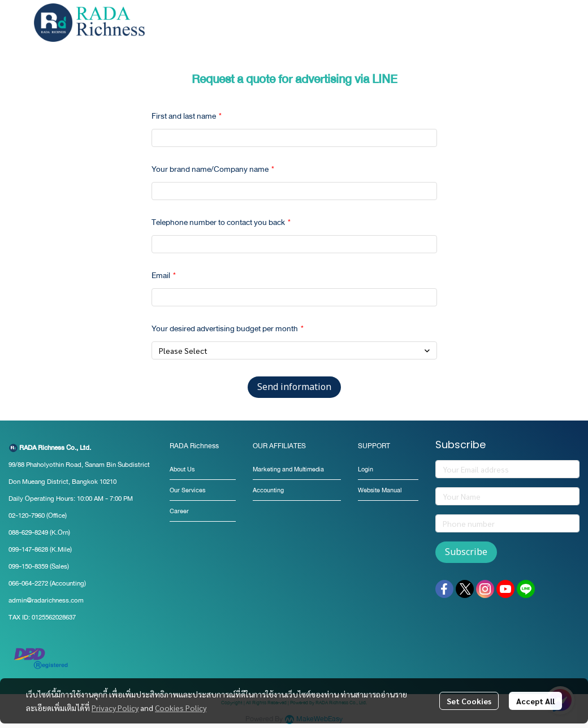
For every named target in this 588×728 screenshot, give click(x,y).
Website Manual (380, 490)
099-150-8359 (29, 566)
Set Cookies (469, 701)
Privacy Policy (115, 708)
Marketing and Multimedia (288, 469)
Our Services (187, 490)
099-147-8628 (28, 549)
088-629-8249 (28, 532)
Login (366, 469)
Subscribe (466, 552)
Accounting (268, 490)
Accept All (535, 701)
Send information (294, 387)
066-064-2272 (28, 583)
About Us (182, 469)
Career (179, 511)
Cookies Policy (181, 708)
